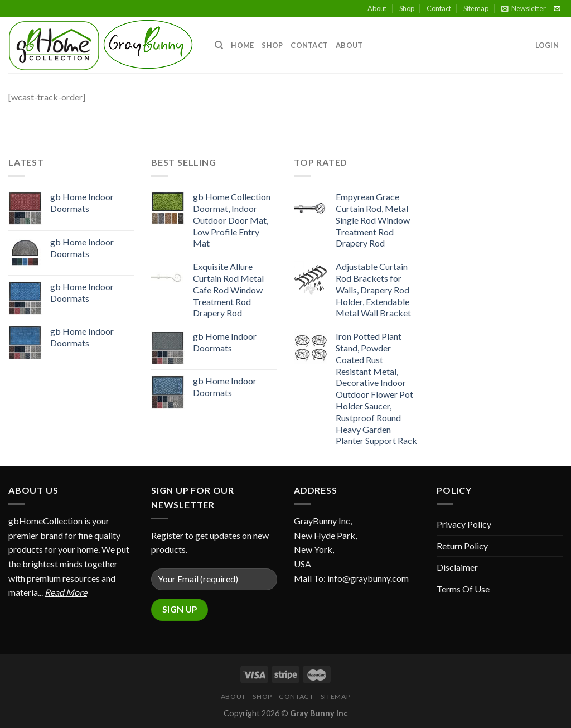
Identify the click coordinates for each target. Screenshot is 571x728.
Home (242, 45)
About (377, 8)
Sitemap (476, 8)
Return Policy (462, 546)
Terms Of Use (463, 589)
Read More (66, 592)
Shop (407, 8)
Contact (439, 8)
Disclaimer (457, 567)
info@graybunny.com (368, 578)
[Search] (219, 45)
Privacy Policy (464, 524)
